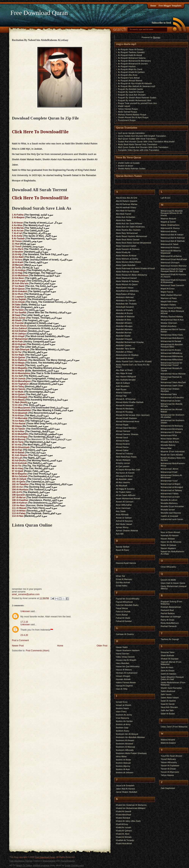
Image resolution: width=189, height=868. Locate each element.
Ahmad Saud (122, 437)
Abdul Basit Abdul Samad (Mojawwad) (133, 243)
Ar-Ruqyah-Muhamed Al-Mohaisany (134, 61)
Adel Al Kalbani (123, 383)
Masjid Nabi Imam (169, 301)
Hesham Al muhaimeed (127, 673)
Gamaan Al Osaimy (125, 634)
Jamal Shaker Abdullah (127, 792)
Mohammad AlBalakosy (172, 353)
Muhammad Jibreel (170, 469)
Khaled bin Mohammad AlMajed (131, 808)
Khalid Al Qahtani (124, 831)
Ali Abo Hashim (123, 482)
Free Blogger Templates (170, 6)
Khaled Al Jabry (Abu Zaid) (128, 821)
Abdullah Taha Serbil (125, 349)
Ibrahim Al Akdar (123, 760)
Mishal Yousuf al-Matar (171, 308)
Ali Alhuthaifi (122, 486)
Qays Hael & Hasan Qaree (173, 583)
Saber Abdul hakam (170, 698)
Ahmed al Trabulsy (124, 454)
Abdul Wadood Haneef (126, 278)
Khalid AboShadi (124, 815)
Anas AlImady (122, 514)
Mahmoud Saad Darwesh (172, 285)
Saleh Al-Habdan (168, 674)
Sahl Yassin (166, 694)
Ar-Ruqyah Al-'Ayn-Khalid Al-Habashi (135, 83)
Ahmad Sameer (123, 431)
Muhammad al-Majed (170, 484)
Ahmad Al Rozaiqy (124, 412)
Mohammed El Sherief (171, 432)
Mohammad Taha (169, 394)
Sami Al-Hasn (167, 667)
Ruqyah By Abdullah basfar (131, 89)
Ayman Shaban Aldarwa (127, 531)
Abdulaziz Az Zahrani (126, 300)
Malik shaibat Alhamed (171, 295)
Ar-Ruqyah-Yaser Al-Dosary (131, 49)
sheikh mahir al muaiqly (129, 163)
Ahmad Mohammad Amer (128, 421)
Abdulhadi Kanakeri (125, 307)
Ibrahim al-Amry (123, 724)
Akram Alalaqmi (123, 460)
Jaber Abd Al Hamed (125, 789)
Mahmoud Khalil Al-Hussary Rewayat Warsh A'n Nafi (173, 270)
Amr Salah (121, 511)
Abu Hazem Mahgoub (126, 377)
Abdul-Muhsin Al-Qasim (127, 284)
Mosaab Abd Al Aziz (170, 442)
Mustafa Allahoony (169, 503)
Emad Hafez (122, 586)
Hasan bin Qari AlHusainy (128, 666)
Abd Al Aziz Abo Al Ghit (127, 198)
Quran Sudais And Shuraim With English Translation (142, 136)
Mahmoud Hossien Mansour (174, 266)
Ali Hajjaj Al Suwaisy (125, 489)
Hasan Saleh (122, 647)
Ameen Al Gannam (125, 502)
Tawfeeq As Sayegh (170, 639)
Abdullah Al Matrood (125, 317)
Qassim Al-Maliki (168, 580)
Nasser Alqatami (168, 548)
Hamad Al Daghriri (124, 686)
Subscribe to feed (161, 23)
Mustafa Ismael (168, 510)
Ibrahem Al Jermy (124, 715)
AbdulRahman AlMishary (127, 291)
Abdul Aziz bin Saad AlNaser (129, 223)
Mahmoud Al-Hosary (170, 247)
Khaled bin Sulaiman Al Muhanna (131, 805)
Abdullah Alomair (124, 333)
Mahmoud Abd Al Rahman (173, 238)
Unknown (25, 611)
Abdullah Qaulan (124, 345)
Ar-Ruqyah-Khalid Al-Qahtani (131, 72)
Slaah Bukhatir (167, 655)
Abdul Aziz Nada (124, 220)
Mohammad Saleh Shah (172, 386)
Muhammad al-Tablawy (171, 490)
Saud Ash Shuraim (169, 707)
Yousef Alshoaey (168, 759)
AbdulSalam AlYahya (125, 294)
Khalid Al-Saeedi (124, 811)
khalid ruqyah (124, 106)
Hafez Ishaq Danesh (125, 657)
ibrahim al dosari (126, 166)
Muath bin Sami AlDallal (172, 455)
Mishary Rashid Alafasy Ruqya (132, 115)
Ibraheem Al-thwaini (125, 740)
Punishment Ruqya (127, 120)
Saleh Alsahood (168, 691)
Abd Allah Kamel (124, 214)
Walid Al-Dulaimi (168, 743)
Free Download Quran (39, 13)
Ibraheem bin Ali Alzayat (127, 734)
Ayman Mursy (122, 527)
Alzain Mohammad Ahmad (128, 498)
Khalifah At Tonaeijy (125, 840)
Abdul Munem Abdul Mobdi (128, 262)
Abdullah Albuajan (124, 326)
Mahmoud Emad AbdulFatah (174, 259)
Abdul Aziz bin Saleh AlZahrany (130, 227)
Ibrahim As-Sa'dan (124, 721)
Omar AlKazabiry (168, 567)
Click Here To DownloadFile (41, 132)
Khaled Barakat (123, 818)
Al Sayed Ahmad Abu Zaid (128, 470)
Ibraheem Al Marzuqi (125, 747)
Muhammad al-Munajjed (172, 487)
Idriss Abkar (121, 756)
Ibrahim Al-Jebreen (125, 772)
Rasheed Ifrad (167, 610)
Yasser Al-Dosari (168, 769)
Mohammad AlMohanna (172, 356)
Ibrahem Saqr (122, 728)
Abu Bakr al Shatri (124, 370)
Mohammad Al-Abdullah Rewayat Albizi (172, 346)
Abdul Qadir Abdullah (126, 265)
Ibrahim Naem (122, 708)
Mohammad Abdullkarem (172, 338)
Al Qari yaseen (123, 466)
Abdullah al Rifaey (124, 352)
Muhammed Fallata (170, 494)
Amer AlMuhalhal (124, 505)
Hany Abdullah (123, 663)
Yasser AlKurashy (169, 762)
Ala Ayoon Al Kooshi (125, 473)
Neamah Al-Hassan (170, 535)
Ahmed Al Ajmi (123, 441)
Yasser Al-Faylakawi (170, 766)
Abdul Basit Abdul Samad (128, 240)
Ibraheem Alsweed (124, 744)
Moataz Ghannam (169, 323)
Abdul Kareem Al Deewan (128, 249)
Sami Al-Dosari (168, 671)
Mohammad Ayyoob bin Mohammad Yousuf (172, 364)
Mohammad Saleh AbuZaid (173, 382)
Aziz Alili (120, 534)
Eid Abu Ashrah (123, 582)
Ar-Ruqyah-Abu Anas (128, 75)
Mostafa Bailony (168, 445)
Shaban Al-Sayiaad (170, 659)
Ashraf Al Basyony (124, 521)
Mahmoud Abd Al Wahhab (173, 241)
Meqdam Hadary (168, 305)
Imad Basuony (122, 718)
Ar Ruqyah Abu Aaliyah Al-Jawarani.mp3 (137, 86)
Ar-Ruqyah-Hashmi (127, 66)
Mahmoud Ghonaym (170, 263)
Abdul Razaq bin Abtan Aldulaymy (131, 275)
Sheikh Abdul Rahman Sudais (132, 169)
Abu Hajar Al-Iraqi (124, 373)
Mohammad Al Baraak (171, 341)
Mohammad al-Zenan (171, 401)
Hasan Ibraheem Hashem (128, 650)
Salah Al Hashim (168, 701)
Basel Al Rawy (122, 550)
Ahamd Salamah (124, 393)
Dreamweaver (49, 861)
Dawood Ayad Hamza (126, 563)
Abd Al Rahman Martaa (127, 204)
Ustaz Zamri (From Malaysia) (174, 727)
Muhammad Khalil (169, 472)
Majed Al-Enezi (168, 289)
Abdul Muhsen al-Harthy (127, 259)
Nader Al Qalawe (168, 545)
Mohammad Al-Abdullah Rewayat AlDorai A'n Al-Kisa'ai (172, 213)
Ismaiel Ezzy (122, 702)
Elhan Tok (120, 576)
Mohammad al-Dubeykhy (172, 397)
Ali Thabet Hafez (124, 492)
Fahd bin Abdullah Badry (127, 605)
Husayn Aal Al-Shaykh (126, 660)
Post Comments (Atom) (38, 651)
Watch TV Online (24, 865)
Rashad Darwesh (169, 626)
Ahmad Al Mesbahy (125, 409)
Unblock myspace (41, 865)
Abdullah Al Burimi (124, 313)
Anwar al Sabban (124, 518)
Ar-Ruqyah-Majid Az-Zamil (130, 69)
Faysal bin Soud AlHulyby (128, 599)
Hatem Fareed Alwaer (126, 682)
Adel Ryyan (121, 389)
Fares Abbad (122, 615)
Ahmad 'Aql (121, 396)
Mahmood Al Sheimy (170, 228)
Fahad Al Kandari (124, 621)
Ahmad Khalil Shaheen (126, 418)
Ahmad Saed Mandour (126, 428)
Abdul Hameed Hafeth (126, 246)
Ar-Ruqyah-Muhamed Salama (132, 58)
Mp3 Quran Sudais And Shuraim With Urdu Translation (143, 147)
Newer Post (18, 646)
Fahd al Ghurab (123, 612)
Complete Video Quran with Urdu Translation (139, 150)
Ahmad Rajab (122, 425)
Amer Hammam (123, 508)
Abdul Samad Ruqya (127, 112)
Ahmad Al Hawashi (125, 405)
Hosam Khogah (123, 676)
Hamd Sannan (122, 654)
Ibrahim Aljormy (123, 766)
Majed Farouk (167, 292)
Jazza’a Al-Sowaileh (125, 786)
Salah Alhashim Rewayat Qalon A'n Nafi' (172, 678)
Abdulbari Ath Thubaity (126, 304)
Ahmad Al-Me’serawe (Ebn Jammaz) (133, 415)
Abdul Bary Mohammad (127, 233)
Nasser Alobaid (168, 539)
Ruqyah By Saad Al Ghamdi (131, 92)
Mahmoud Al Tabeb (170, 244)
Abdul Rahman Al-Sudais (127, 272)
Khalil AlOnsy (122, 824)
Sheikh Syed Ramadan (171, 688)
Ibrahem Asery (123, 731)
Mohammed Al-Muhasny (172, 426)
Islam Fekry (121, 712)
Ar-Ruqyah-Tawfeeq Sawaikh (131, 52)
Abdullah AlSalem (124, 323)
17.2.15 (24, 622)
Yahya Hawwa (167, 775)
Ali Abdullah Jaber (124, 479)
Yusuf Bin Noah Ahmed (171, 756)
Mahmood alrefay (169, 231)
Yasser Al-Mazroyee (170, 772)
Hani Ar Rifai (122, 689)
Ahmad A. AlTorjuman (126, 399)
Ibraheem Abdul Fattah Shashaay (131, 753)
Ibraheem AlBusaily (125, 750)
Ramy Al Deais (167, 620)
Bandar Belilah (123, 547)
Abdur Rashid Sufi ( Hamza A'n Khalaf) (134, 361)
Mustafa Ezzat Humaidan (172, 506)
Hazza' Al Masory (124, 670)
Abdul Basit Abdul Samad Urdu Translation (138, 144)
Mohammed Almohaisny (172, 429)
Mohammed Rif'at (169, 435)
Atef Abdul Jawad (124, 524)
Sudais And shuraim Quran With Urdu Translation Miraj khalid (146, 142)
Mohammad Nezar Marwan (173, 374)
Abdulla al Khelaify (124, 310)
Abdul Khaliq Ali (123, 252)
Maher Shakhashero (170, 225)
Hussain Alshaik (123, 679)
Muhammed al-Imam (170, 497)
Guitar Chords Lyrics (74, 865)
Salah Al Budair (168, 714)
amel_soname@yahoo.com (26, 594)
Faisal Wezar (122, 608)
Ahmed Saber (122, 450)
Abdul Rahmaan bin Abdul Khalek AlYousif (135, 268)
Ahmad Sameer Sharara (127, 434)
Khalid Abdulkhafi (124, 843)
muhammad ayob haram (172, 519)
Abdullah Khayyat (124, 339)
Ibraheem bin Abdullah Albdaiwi (130, 737)
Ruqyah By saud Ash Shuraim (132, 95)
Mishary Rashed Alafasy (172, 317)
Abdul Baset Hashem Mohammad (131, 236)
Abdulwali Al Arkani (125, 358)
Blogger (157, 37)
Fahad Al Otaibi (123, 618)
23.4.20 (24, 635)
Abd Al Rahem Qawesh (127, 201)
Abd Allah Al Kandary (126, 211)
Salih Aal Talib (167, 710)
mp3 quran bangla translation (131, 133)
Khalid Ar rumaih (124, 827)
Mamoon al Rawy (169, 298)
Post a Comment (20, 640)
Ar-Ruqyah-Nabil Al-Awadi (130, 55)
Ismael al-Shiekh (124, 705)
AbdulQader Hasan (125, 288)
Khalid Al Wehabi (124, 837)
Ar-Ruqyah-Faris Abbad (129, 78)
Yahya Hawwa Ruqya (128, 109)
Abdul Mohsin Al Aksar (126, 256)
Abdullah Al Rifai (123, 320)
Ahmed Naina (122, 447)
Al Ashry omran (123, 463)
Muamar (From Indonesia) (173, 451)
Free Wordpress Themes (21, 861)
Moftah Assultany (169, 326)
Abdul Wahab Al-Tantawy (127, 281)
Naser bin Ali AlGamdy (171, 542)
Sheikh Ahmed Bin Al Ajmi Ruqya (133, 117)
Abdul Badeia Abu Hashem (128, 230)
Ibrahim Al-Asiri (123, 769)
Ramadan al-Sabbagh (171, 617)
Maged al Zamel (168, 222)
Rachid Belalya (168, 613)
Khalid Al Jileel (123, 834)
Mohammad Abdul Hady (172, 335)
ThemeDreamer (68, 861)
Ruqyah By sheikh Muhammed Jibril (134, 100)
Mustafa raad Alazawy (171, 513)
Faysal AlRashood (124, 602)
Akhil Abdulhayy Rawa (126, 457)
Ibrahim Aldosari (123, 763)
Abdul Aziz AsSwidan (126, 217)
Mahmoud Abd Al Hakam (172, 235)
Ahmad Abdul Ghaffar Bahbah (130, 402)
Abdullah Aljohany (124, 329)
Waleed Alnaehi (168, 740)
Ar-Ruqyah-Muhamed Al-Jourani (133, 64)
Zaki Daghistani (168, 788)
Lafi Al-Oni (165, 198)
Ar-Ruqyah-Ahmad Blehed (130, 81)
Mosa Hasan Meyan (170, 439)
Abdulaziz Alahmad (125, 297)
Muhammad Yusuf (169, 481)
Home (153, 6)
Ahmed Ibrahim (123, 444)
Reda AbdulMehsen (170, 623)
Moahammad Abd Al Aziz (172, 320)
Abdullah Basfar (123, 336)
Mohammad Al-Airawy (171, 350)
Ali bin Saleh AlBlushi (126, 495)
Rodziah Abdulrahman (171, 607)
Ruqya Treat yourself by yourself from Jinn (137, 103)
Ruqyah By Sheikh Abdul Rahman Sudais (137, 98)
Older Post (102, 646)
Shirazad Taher (168, 652)
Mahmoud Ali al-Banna (171, 256)
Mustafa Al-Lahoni (169, 500)
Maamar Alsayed (168, 219)
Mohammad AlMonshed (172, 360)
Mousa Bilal (166, 448)
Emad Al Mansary (124, 579)
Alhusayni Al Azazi (124, 476)
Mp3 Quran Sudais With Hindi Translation (137, 139)
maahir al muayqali (169, 516)
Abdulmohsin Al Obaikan (127, 355)
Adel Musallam (123, 386)
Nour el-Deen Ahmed (170, 532)
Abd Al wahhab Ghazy (126, 207)
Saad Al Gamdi (168, 704)
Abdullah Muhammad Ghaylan (130, 342)
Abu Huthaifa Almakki (126, 380)
